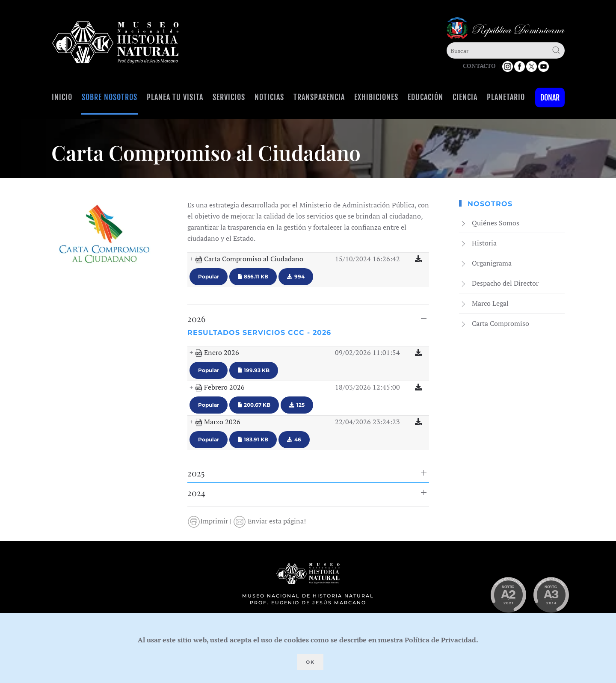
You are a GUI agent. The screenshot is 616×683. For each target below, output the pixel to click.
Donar (550, 98)
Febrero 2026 (220, 387)
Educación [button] (425, 97)
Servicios (229, 97)
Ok (310, 662)
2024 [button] (196, 492)
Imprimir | (210, 521)
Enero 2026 (217, 353)
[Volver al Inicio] (115, 43)
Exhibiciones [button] (376, 97)
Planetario (506, 97)
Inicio (62, 97)
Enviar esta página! (269, 521)
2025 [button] (196, 473)
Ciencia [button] (465, 97)
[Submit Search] (556, 50)
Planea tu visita (175, 97)
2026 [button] (196, 318)
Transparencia (319, 97)
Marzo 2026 (218, 422)
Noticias (269, 97)
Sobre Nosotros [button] (110, 97)
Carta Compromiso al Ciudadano (249, 259)
